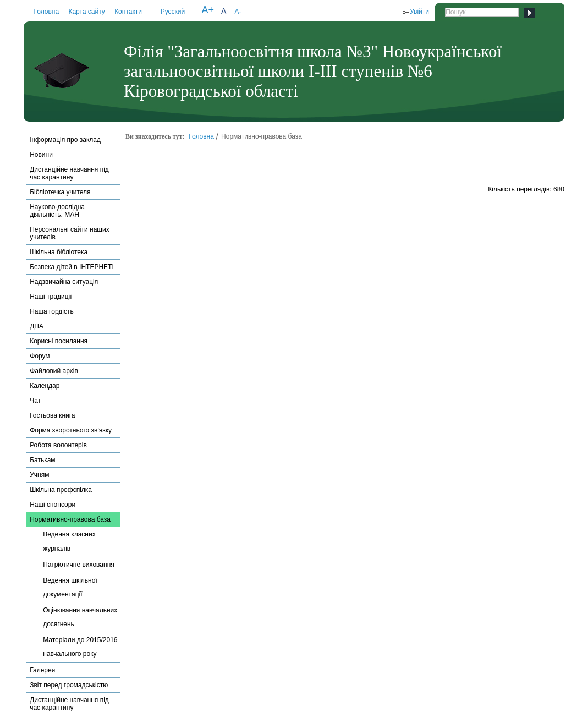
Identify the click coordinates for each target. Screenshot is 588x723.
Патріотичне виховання (79, 565)
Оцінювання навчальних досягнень (80, 617)
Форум (40, 356)
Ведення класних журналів (69, 541)
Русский (173, 12)
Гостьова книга (52, 415)
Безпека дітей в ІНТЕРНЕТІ (72, 267)
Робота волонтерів (58, 445)
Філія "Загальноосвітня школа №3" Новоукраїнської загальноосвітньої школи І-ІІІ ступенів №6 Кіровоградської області (313, 71)
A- (238, 12)
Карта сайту (86, 12)
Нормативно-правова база (70, 519)
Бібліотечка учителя (60, 192)
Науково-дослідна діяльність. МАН (57, 211)
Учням (39, 475)
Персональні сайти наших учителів (70, 233)
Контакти (128, 12)
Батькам (42, 460)
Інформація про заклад (65, 140)
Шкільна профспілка (61, 490)
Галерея (42, 670)
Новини (41, 155)
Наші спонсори (53, 505)
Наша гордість (52, 311)
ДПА (37, 326)
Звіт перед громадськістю (69, 685)
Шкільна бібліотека (59, 252)
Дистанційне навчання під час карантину (69, 173)
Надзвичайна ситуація (64, 282)
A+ (208, 10)
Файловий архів (54, 371)
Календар (45, 386)
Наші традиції (51, 297)
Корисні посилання (59, 341)
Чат (35, 401)
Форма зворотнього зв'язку (71, 430)
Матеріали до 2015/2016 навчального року (80, 647)
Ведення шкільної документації (70, 587)
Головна (47, 12)
